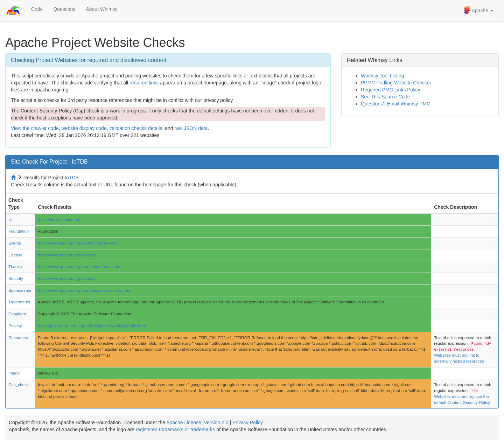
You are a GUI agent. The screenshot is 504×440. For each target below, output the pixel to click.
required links (144, 83)
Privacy (15, 326)
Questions (64, 9)
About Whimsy (101, 9)
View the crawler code (35, 128)
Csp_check (19, 384)
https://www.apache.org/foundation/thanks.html (80, 266)
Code (37, 9)
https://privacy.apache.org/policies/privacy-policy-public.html (92, 326)
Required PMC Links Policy (391, 90)
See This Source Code (386, 97)
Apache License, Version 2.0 (197, 422)
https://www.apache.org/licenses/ (68, 255)
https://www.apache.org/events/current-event (78, 243)
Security (16, 278)
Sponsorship (20, 290)
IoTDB (72, 178)
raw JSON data (191, 128)
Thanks (15, 266)
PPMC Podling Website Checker (396, 83)
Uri (11, 219)
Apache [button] (478, 11)
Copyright (17, 314)
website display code (84, 128)
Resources (18, 338)
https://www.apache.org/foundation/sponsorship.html (85, 290)
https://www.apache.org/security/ (67, 278)
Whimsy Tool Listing (382, 76)
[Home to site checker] (14, 178)
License (15, 255)
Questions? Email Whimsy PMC (395, 104)
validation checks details (136, 128)
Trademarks (19, 302)
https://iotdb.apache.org (59, 219)
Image (14, 373)
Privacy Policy (248, 422)
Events (15, 243)
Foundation (19, 231)
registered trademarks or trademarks (175, 429)
